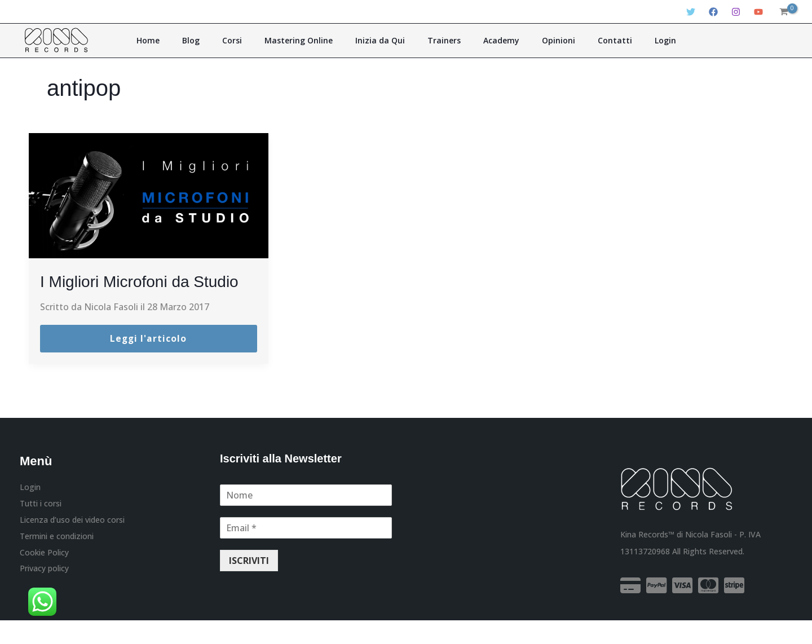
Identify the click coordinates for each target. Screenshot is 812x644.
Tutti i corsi (41, 528)
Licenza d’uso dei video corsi (72, 544)
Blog (219, 40)
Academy (489, 40)
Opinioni (539, 40)
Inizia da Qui (384, 40)
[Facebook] (713, 12)
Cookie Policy (44, 578)
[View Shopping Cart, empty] (783, 12)
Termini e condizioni (57, 561)
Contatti (587, 40)
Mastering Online (310, 40)
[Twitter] (691, 12)
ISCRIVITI (249, 584)
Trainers (440, 40)
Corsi (252, 40)
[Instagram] (736, 12)
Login (630, 40)
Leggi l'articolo (148, 362)
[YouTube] (758, 12)
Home (184, 40)
